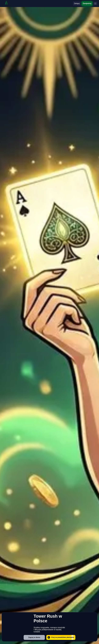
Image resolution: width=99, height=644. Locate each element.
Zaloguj (77, 3)
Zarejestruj (87, 3)
